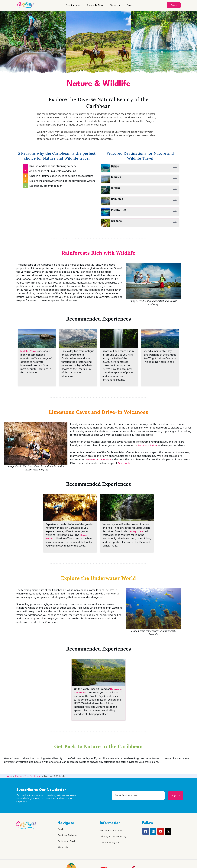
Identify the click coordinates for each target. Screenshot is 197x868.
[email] (138, 795)
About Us (63, 848)
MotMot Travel (29, 351)
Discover (115, 5)
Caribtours (80, 693)
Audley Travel (136, 532)
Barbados (143, 445)
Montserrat (92, 460)
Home (9, 776)
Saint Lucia (124, 463)
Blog (130, 5)
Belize (153, 445)
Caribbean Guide (67, 842)
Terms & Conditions (111, 831)
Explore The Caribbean (28, 776)
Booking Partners (67, 835)
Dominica (105, 460)
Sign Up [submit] (176, 795)
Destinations (73, 5)
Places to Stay (95, 5)
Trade (61, 829)
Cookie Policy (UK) (110, 843)
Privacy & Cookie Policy (113, 837)
